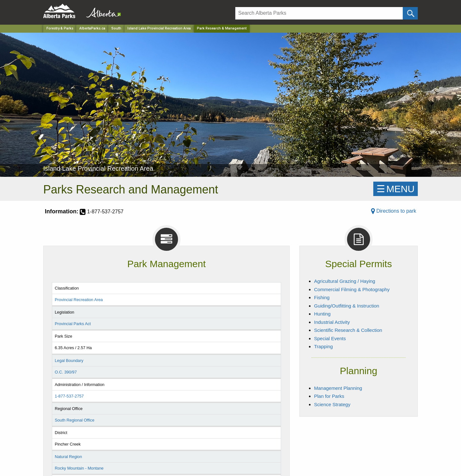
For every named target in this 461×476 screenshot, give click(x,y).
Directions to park (394, 211)
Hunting (322, 314)
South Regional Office (75, 420)
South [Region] (116, 28)
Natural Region (68, 457)
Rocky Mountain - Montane (79, 468)
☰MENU (396, 189)
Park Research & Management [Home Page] (222, 28)
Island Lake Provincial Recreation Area (159, 28)
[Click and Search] (410, 13)
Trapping (324, 346)
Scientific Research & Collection (348, 330)
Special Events (330, 338)
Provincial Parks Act (73, 324)
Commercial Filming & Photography (352, 289)
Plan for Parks (329, 396)
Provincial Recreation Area (79, 300)
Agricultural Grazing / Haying (345, 281)
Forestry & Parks (60, 28)
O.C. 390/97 (66, 372)
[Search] (319, 13)
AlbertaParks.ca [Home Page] (92, 28)
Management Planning (338, 388)
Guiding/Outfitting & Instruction (347, 306)
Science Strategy (332, 404)
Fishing (322, 297)
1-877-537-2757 (69, 396)
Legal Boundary (69, 361)
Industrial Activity (332, 322)
